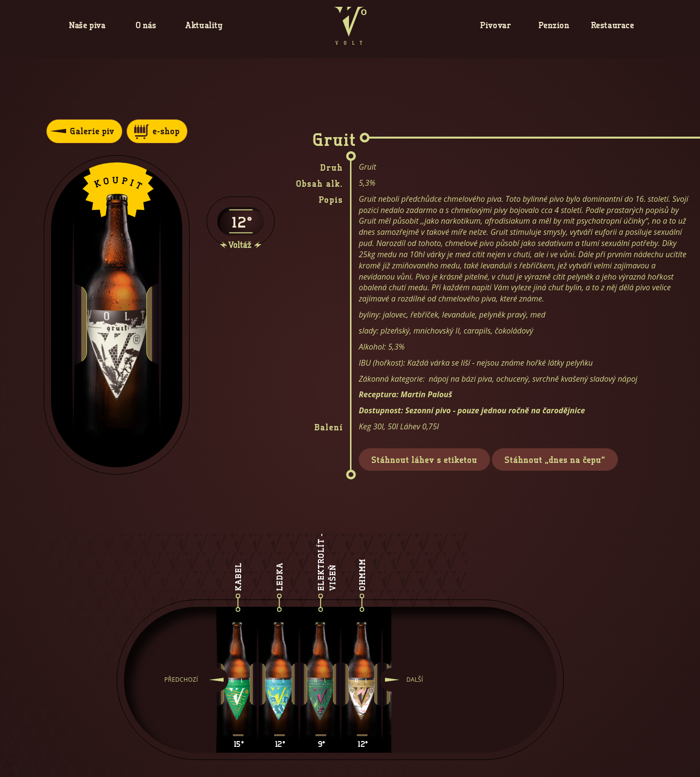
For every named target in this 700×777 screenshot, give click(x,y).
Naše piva (87, 33)
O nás (146, 33)
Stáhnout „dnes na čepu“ (555, 459)
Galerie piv (82, 131)
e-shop (157, 132)
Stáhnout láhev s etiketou (424, 459)
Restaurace (613, 33)
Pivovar (496, 33)
